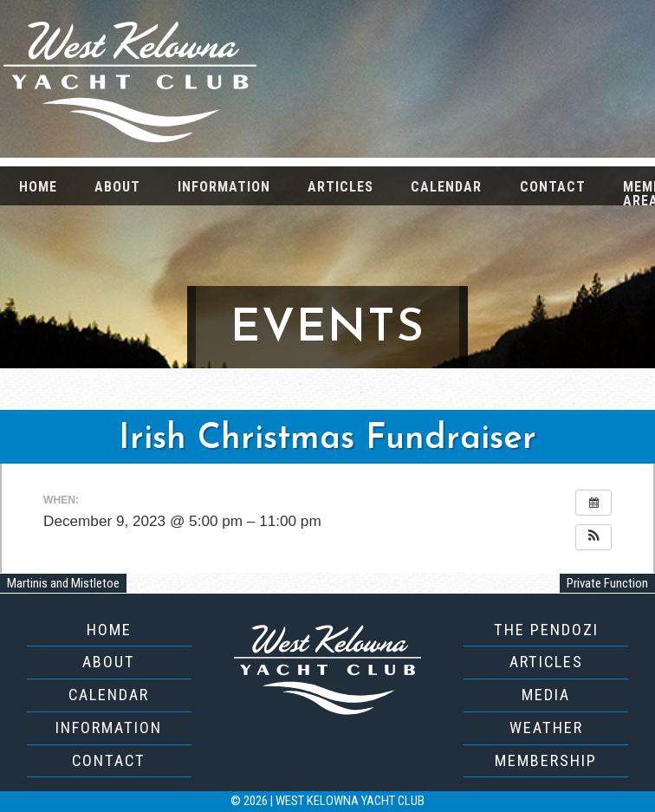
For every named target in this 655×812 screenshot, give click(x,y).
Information (224, 187)
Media (546, 695)
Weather (546, 728)
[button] (593, 537)
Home (38, 187)
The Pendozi (546, 630)
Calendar (446, 187)
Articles (340, 187)
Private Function (607, 583)
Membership (546, 760)
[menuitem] (38, 186)
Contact (553, 187)
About (117, 187)
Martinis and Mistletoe (63, 583)
